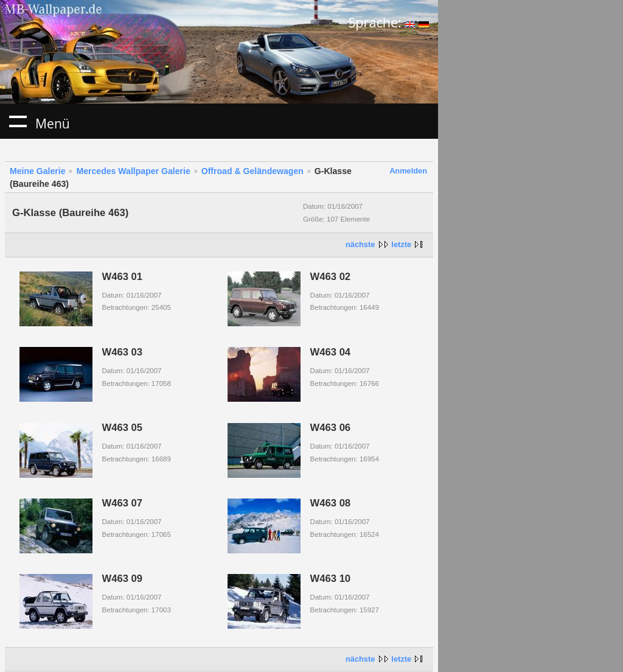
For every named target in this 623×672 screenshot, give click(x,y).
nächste (360, 244)
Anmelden (408, 171)
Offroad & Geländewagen (252, 171)
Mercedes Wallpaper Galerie (133, 171)
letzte (401, 244)
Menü (18, 121)
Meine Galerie (38, 171)
